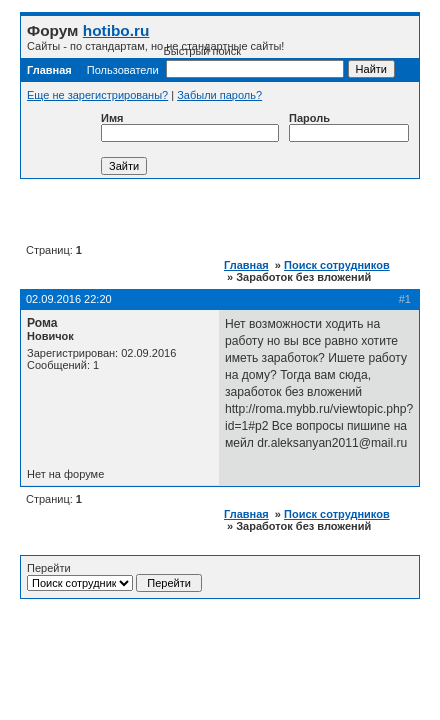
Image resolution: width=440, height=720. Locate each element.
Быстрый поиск (254, 61)
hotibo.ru (116, 30)
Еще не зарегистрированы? (97, 95)
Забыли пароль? (219, 95)
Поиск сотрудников (337, 265)
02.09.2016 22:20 (69, 299)
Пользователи (123, 70)
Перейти (114, 577)
